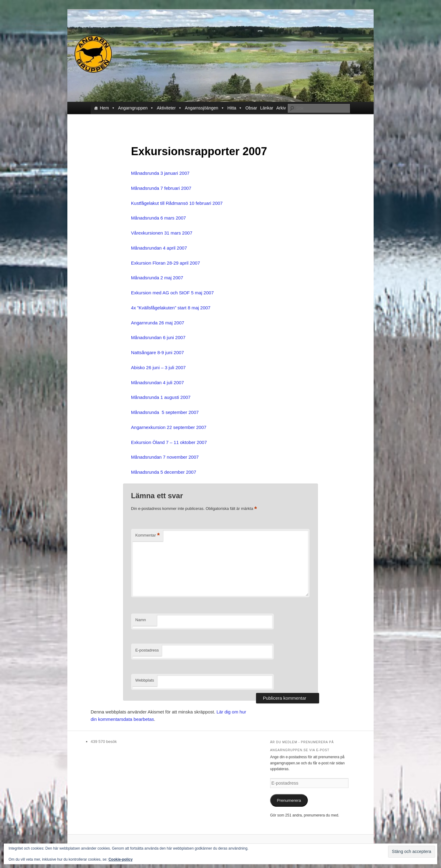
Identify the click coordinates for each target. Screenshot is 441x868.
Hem (107, 108)
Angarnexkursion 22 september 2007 (169, 427)
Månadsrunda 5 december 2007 (164, 472)
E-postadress (147, 650)
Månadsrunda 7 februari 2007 (161, 188)
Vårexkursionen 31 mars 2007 (162, 233)
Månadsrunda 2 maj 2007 (157, 278)
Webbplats (145, 680)
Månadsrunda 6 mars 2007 (158, 218)
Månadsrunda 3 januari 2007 (160, 173)
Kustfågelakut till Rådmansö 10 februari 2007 (177, 203)
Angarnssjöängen (205, 108)
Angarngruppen (136, 108)
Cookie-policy (121, 859)
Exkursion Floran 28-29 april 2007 (166, 263)
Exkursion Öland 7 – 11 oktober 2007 (169, 442)
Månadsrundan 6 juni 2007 (158, 337)
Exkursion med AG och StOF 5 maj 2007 (172, 293)
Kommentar (148, 535)
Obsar (251, 108)
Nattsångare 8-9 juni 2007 (158, 352)
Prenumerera (289, 800)
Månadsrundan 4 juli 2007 (158, 382)
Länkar (267, 108)
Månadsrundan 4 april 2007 (159, 248)
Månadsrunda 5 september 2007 (165, 412)
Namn (141, 620)
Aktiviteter (169, 108)
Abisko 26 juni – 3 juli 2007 (158, 367)
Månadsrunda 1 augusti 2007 (161, 397)
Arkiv (281, 108)
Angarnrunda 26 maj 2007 (158, 323)
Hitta (235, 108)
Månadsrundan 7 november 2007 (165, 457)
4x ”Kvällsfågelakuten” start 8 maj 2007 (171, 308)
